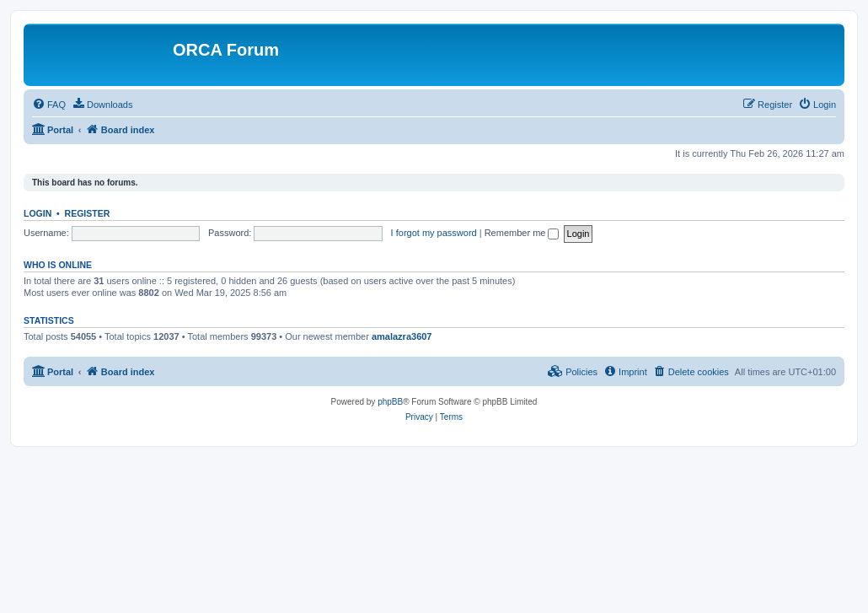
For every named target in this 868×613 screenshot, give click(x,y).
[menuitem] (49, 105)
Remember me (522, 233)
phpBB (390, 402)
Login (38, 213)
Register (88, 213)
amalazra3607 (402, 336)
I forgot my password (434, 233)
